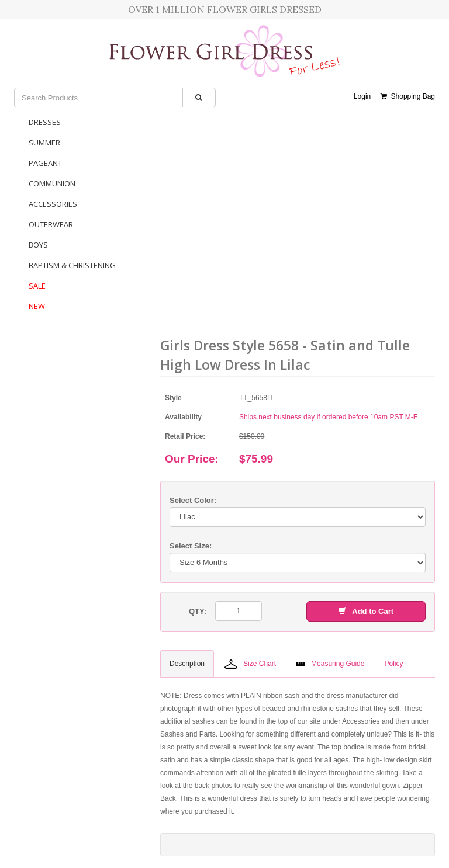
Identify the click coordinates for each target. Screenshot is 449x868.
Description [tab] (187, 664)
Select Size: (191, 546)
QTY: (198, 611)
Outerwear (51, 224)
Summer (44, 143)
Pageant (45, 163)
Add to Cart (366, 611)
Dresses (45, 122)
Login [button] (362, 96)
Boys (38, 245)
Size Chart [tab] (250, 664)
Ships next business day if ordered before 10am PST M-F (328, 417)
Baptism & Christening (72, 265)
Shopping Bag (408, 96)
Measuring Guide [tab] (330, 664)
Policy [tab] (393, 664)
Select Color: (193, 500)
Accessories (53, 204)
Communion (52, 183)
